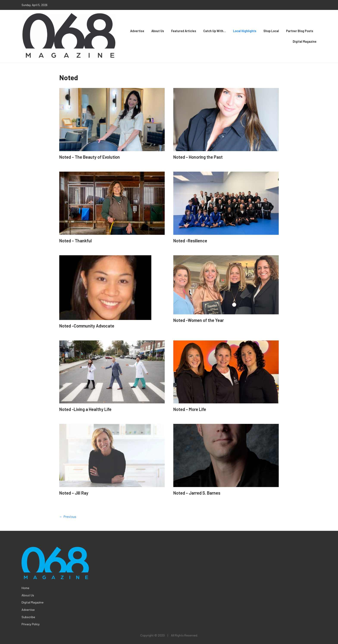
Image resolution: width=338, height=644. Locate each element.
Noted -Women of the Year (199, 320)
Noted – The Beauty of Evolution (90, 157)
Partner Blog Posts (300, 31)
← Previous (68, 516)
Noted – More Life (190, 409)
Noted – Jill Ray (74, 493)
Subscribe (28, 617)
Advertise (137, 31)
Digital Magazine (305, 42)
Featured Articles (184, 31)
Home (25, 588)
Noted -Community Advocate (87, 326)
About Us (158, 31)
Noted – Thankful (76, 241)
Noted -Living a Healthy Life (85, 409)
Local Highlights (245, 31)
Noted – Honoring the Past (198, 157)
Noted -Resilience (190, 241)
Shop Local (271, 31)
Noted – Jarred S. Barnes (197, 493)
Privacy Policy (31, 624)
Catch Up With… (215, 31)
